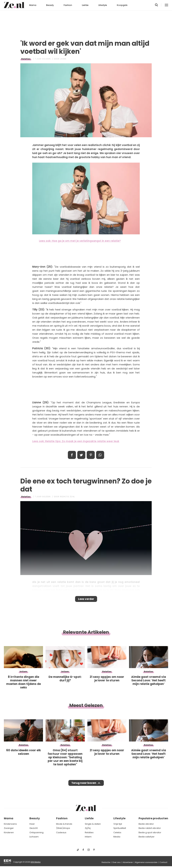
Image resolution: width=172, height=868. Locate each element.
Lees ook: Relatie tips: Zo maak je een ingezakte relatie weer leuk (76, 441)
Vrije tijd (118, 824)
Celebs (117, 832)
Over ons (116, 862)
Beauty (50, 5)
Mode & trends (64, 824)
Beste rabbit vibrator (150, 828)
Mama (33, 5)
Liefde (85, 5)
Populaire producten (153, 818)
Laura (63, 59)
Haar (32, 824)
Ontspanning (36, 832)
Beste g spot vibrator (150, 832)
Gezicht (34, 828)
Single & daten (93, 824)
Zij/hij (88, 828)
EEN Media (36, 862)
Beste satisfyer (147, 837)
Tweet (81, 455)
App (100, 455)
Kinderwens (10, 824)
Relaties (26, 59)
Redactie (106, 862)
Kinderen (9, 832)
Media (117, 837)
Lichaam (34, 837)
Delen (72, 455)
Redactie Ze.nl (67, 497)
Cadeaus (61, 832)
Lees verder (86, 600)
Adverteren (128, 862)
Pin (91, 455)
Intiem (88, 837)
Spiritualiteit (120, 828)
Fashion (68, 5)
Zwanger (9, 828)
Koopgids (122, 5)
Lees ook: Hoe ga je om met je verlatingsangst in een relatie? (80, 241)
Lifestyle (103, 5)
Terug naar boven (84, 786)
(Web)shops (63, 828)
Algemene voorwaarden (146, 862)
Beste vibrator (146, 824)
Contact (163, 862)
